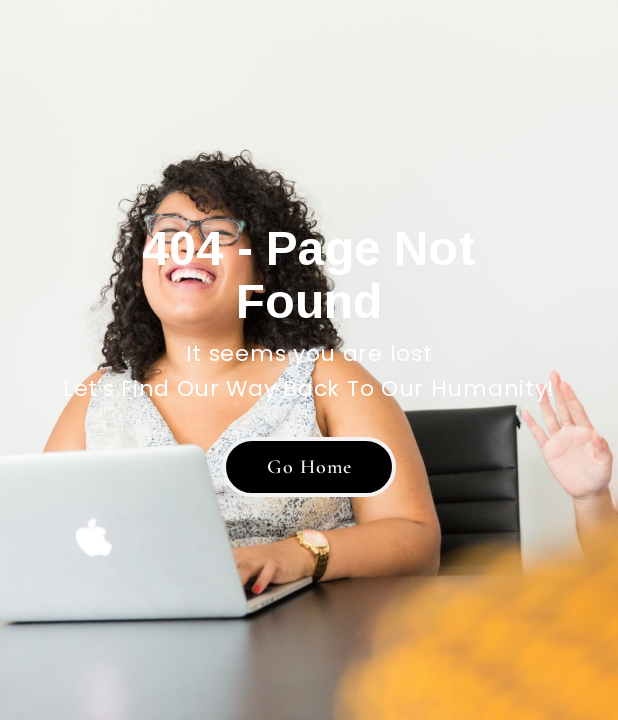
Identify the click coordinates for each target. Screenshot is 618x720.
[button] (309, 467)
